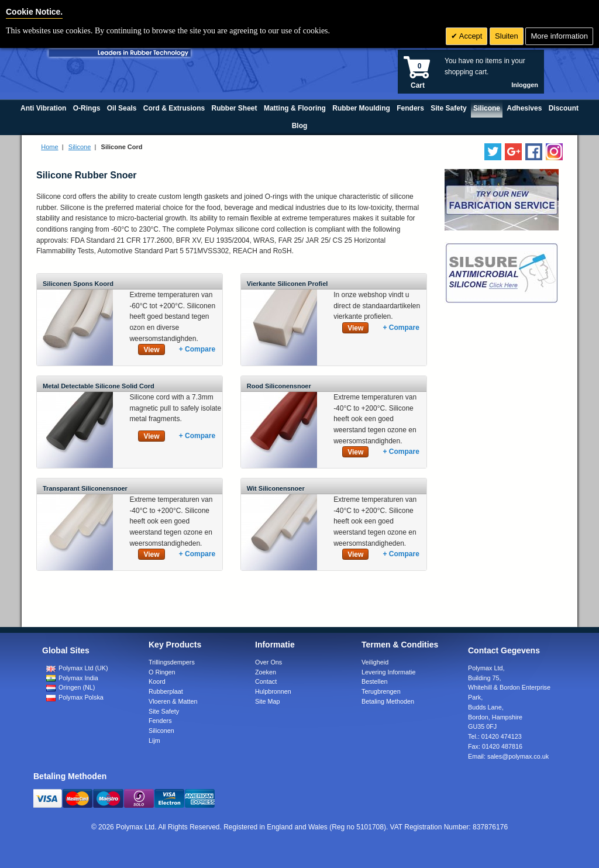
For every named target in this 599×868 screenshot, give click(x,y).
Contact (266, 681)
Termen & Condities (400, 645)
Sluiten (507, 36)
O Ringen (162, 672)
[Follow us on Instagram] (554, 152)
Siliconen (161, 731)
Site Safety (164, 711)
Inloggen (525, 85)
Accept (470, 36)
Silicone (80, 147)
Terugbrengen (381, 691)
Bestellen (374, 681)
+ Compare (197, 349)
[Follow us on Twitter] (493, 152)
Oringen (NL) (70, 687)
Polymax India (72, 678)
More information (559, 36)
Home (49, 147)
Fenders (160, 721)
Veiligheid (375, 662)
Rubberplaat (166, 691)
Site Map (268, 701)
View (151, 350)
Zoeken (266, 672)
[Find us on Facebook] (534, 152)
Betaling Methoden (388, 701)
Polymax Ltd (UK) (77, 668)
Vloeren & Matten (173, 701)
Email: (508, 756)
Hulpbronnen (273, 691)
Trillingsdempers (172, 662)
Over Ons (268, 662)
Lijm (154, 740)
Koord (157, 681)
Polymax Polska (75, 697)
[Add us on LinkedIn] (513, 152)
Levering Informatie (388, 672)
